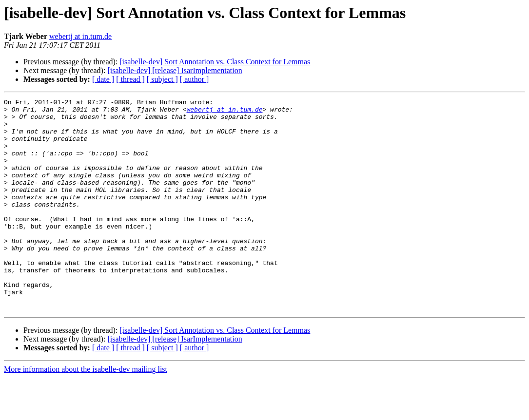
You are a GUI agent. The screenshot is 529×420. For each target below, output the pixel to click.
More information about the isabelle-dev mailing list (86, 411)
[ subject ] (162, 79)
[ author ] (195, 79)
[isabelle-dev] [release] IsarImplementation (175, 70)
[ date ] (103, 79)
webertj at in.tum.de (80, 36)
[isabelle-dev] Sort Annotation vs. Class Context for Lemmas (215, 62)
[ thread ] (130, 79)
